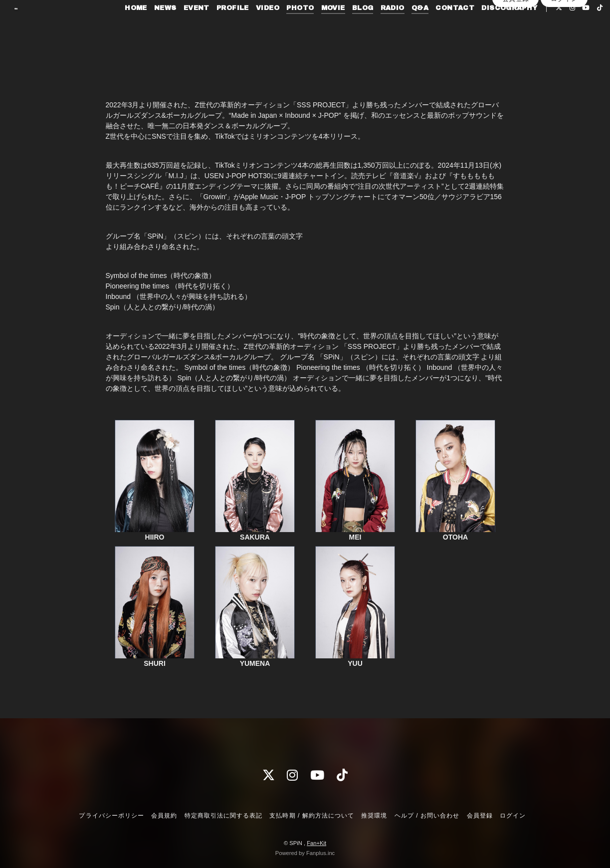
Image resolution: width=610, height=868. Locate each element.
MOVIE (330, 28)
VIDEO (264, 28)
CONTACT (451, 28)
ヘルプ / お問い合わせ (427, 816)
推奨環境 (374, 816)
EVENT (193, 28)
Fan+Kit (316, 843)
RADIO (389, 28)
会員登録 (516, 55)
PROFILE (229, 28)
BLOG (359, 28)
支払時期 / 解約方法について (312, 816)
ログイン (564, 55)
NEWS (162, 28)
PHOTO (297, 28)
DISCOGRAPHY (506, 28)
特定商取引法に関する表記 (223, 816)
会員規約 (164, 816)
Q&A (416, 28)
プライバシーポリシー (111, 816)
